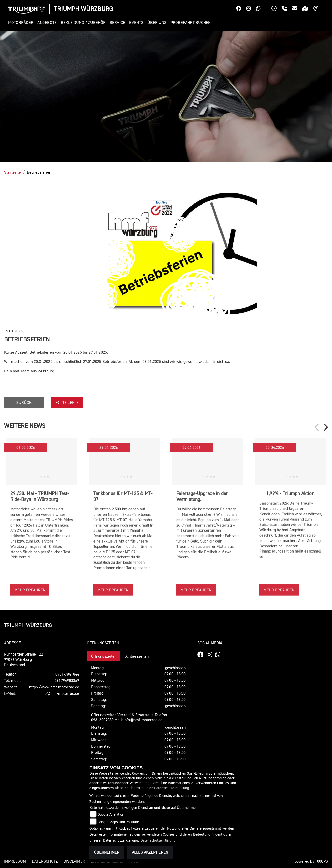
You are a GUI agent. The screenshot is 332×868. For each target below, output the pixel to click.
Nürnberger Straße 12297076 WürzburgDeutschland (24, 659)
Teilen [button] (65, 402)
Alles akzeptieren (150, 852)
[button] (22, 22)
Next (325, 427)
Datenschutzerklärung (172, 788)
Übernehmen (107, 852)
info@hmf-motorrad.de (60, 693)
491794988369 (67, 680)
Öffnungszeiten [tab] (104, 656)
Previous (317, 427)
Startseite (12, 172)
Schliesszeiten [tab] (137, 656)
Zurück (24, 402)
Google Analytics (111, 814)
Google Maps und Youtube (118, 822)
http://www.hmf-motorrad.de (54, 687)
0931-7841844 (67, 674)
